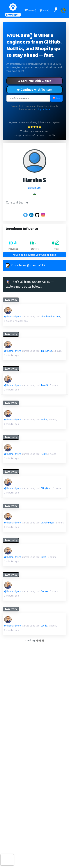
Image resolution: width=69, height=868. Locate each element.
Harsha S (34, 181)
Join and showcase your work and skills (35, 255)
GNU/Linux (46, 488)
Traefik (44, 385)
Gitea (43, 557)
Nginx (44, 454)
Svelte (44, 420)
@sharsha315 (35, 188)
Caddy (44, 626)
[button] (55, 10)
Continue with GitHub (35, 81)
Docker (44, 591)
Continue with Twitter (35, 90)
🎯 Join (56, 98)
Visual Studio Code (50, 317)
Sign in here (44, 109)
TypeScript (46, 351)
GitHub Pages (47, 523)
